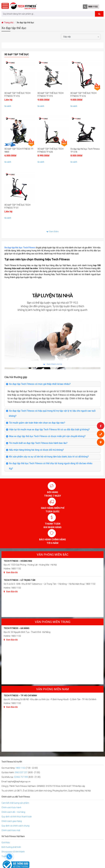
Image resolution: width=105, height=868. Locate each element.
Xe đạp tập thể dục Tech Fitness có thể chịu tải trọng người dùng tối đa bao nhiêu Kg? (51, 466)
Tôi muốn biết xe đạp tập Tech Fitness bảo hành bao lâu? (38, 443)
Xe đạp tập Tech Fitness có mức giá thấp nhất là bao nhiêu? (40, 384)
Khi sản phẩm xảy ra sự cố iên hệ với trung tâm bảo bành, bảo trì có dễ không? (49, 457)
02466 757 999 (21, 777)
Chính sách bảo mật (11, 830)
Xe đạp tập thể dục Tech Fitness (20, 248)
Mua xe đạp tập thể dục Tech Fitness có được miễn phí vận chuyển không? (47, 436)
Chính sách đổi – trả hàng (13, 812)
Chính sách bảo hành (11, 807)
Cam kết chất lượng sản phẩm (15, 803)
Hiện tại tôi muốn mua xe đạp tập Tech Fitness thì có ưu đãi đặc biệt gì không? (49, 430)
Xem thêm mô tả (53, 364)
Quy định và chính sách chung (15, 826)
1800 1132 (93, 7)
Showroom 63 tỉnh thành (13, 852)
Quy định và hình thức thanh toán (17, 817)
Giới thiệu (6, 843)
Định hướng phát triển (11, 847)
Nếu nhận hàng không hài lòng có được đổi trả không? (36, 450)
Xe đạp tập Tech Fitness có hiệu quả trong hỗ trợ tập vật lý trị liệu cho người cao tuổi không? (52, 413)
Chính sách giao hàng (12, 821)
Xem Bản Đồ (11, 572)
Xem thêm (52, 232)
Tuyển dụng (7, 856)
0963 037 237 (21, 772)
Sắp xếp (67, 37)
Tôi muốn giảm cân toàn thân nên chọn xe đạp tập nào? (37, 423)
